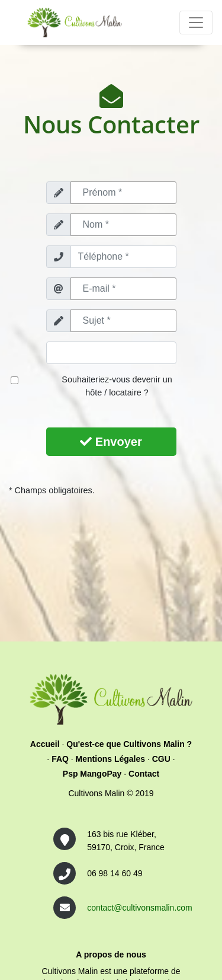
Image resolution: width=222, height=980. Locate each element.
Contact (144, 774)
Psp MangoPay (92, 774)
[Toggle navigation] (196, 23)
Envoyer (111, 442)
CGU (161, 759)
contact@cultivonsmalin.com (140, 908)
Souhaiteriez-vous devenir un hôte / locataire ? (117, 386)
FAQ (60, 759)
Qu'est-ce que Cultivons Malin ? (129, 744)
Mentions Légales (110, 759)
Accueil (45, 744)
